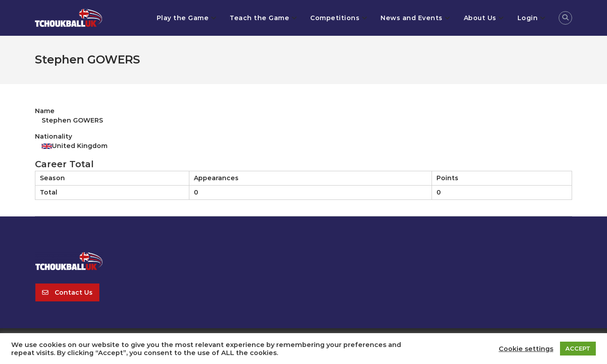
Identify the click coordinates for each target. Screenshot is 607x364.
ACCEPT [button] (578, 348)
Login (528, 18)
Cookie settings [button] (526, 349)
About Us (480, 18)
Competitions (335, 18)
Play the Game (183, 18)
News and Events (412, 18)
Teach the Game (259, 18)
